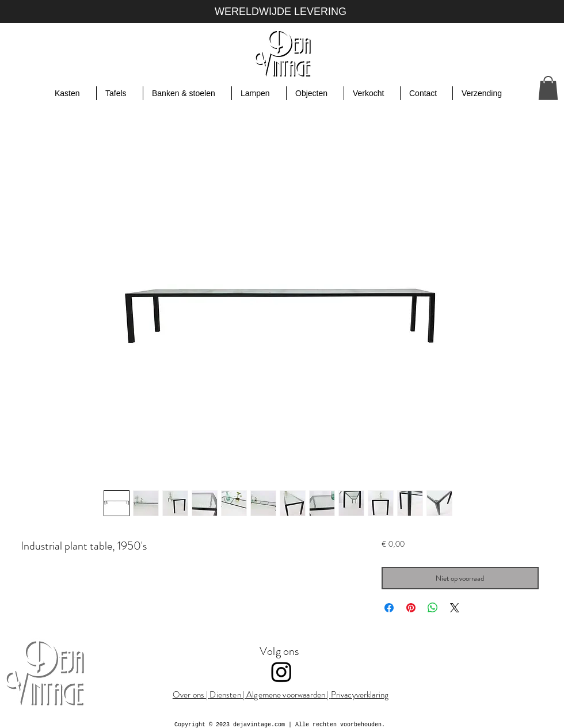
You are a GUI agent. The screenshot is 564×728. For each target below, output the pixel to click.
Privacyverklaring (360, 695)
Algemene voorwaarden (286, 695)
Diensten (225, 695)
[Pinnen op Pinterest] (411, 608)
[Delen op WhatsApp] (433, 608)
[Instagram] (281, 672)
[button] (548, 88)
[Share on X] (455, 608)
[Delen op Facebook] (389, 608)
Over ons (189, 695)
